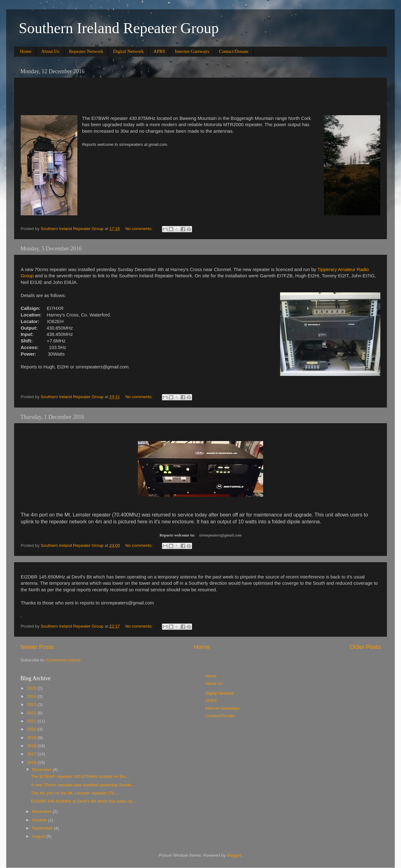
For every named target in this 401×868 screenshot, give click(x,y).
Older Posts (365, 647)
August (39, 836)
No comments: (140, 229)
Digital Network (128, 51)
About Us (50, 51)
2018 (32, 746)
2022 (32, 713)
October (40, 820)
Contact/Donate (234, 51)
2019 (32, 738)
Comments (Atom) (64, 660)
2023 (32, 704)
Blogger (234, 855)
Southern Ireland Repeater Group (119, 28)
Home (26, 51)
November (42, 812)
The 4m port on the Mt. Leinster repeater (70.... (75, 793)
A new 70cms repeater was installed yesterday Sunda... (83, 785)
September (43, 828)
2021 (32, 721)
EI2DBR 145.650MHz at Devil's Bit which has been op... (83, 801)
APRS (159, 51)
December (42, 770)
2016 (32, 762)
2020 (32, 729)
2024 (32, 696)
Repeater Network (86, 51)
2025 (32, 688)
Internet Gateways (192, 51)
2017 (32, 754)
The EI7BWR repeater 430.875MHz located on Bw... (80, 776)
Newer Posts (37, 647)
